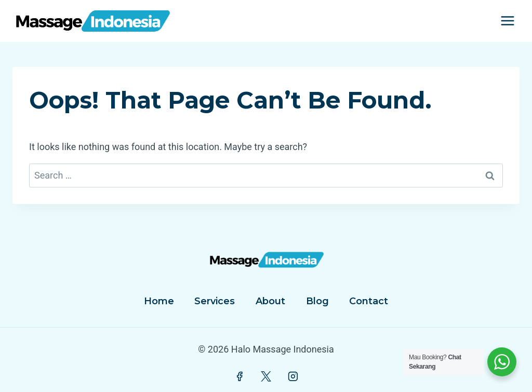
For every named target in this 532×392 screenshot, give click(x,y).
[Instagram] (293, 377)
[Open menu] (507, 21)
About (270, 301)
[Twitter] (266, 377)
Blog (317, 301)
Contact (369, 301)
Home (159, 301)
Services (215, 301)
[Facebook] (240, 377)
